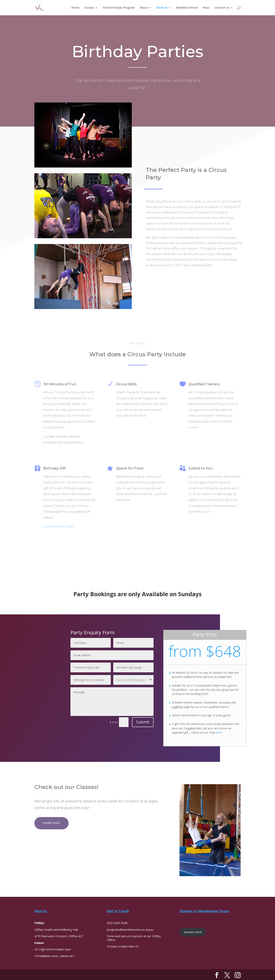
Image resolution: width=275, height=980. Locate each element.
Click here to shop (58, 526)
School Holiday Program (119, 8)
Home (75, 8)
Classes (89, 8)
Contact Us (222, 8)
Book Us (162, 8)
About (144, 8)
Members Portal (187, 8)
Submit (143, 722)
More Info (51, 823)
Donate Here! (193, 932)
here (219, 732)
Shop (206, 8)
